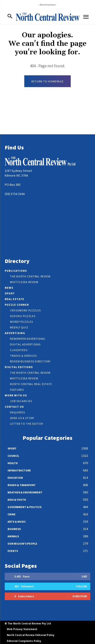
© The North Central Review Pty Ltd (28, 623)
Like (84, 576)
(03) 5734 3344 (15, 194)
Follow (81, 586)
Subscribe (80, 596)
